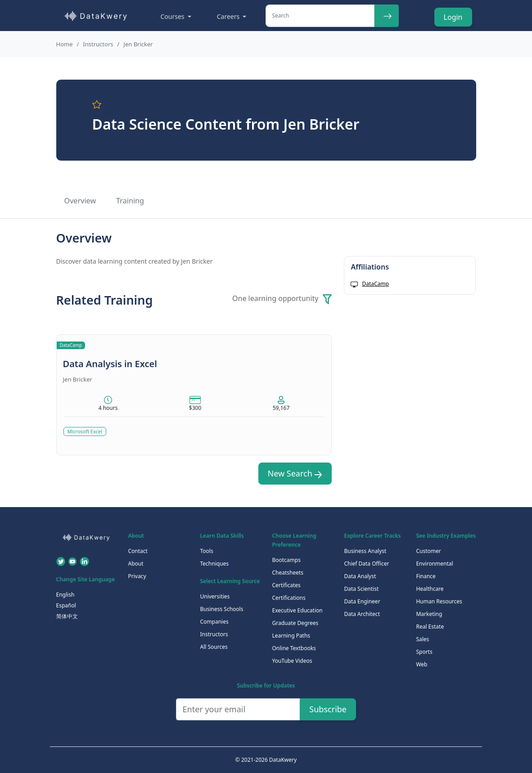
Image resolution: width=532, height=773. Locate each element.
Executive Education (297, 610)
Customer (428, 551)
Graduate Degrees (295, 623)
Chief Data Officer (366, 564)
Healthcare (430, 589)
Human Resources (439, 601)
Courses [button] (174, 16)
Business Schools (221, 609)
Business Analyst (365, 551)
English (65, 595)
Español (66, 605)
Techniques (214, 564)
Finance (426, 576)
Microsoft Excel (85, 431)
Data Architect (362, 614)
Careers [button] (229, 16)
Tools (206, 551)
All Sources (214, 647)
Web (422, 664)
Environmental (434, 564)
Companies (214, 622)
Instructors (98, 44)
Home (65, 44)
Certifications (289, 598)
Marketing (429, 614)
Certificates (286, 585)
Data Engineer (362, 601)
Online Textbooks (294, 648)
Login (453, 17)
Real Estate (430, 627)
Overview (80, 201)
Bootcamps (286, 560)
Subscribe (328, 709)
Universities (215, 596)
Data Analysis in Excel (110, 364)
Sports (424, 652)
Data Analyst (360, 576)
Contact (138, 551)
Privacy (137, 576)
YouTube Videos (292, 661)
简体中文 (67, 616)
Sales (422, 639)
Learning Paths (291, 636)
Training (130, 201)
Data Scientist (361, 589)
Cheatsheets (288, 573)
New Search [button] (295, 473)
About (135, 564)
